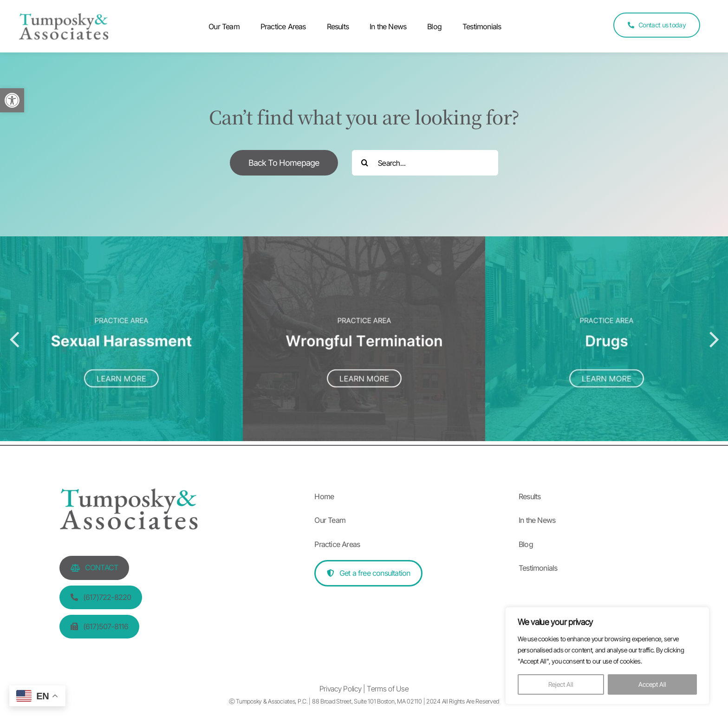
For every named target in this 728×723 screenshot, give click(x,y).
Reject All (561, 684)
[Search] (365, 163)
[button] (12, 100)
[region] (607, 656)
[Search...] (425, 163)
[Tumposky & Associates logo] (64, 19)
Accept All (652, 684)
